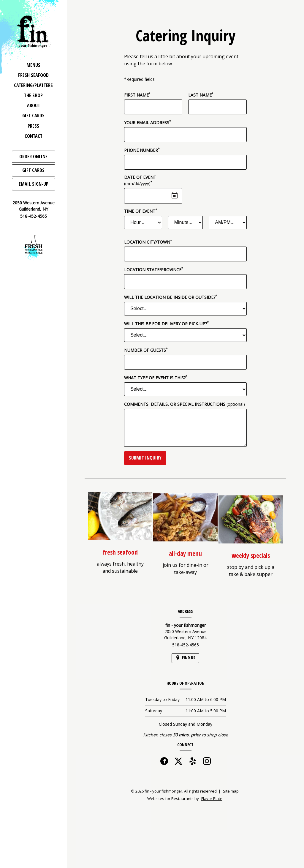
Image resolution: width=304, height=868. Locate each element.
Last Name (201, 95)
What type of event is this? (156, 378)
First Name (137, 95)
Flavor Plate (212, 798)
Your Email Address (148, 122)
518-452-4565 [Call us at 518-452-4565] (34, 216)
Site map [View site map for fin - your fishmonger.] (231, 791)
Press (33, 126)
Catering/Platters (33, 85)
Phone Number (142, 150)
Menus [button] (33, 65)
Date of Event (140, 180)
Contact (34, 136)
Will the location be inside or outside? (171, 297)
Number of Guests (146, 350)
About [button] (34, 105)
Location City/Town (148, 242)
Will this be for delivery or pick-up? (166, 323)
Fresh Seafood (33, 75)
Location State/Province (154, 269)
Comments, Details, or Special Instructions (185, 404)
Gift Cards (33, 116)
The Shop (33, 95)
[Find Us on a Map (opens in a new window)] (185, 658)
